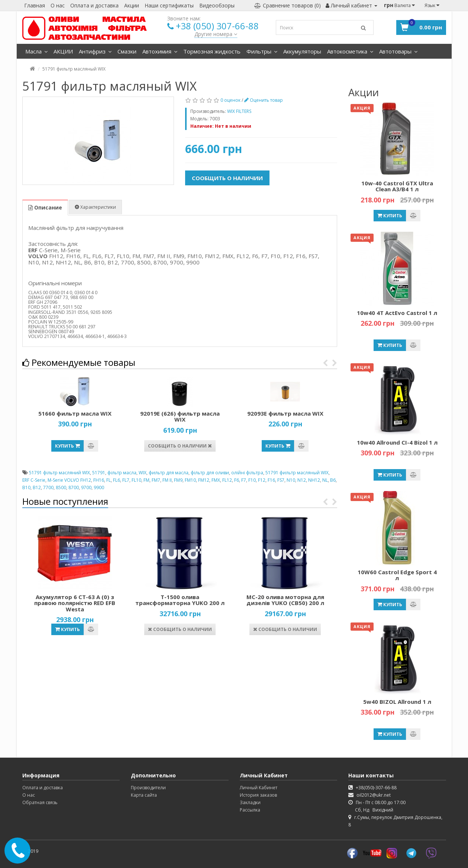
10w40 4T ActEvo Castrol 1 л (397, 313)
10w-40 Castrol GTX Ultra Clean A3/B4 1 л (397, 186)
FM (146, 480)
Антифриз (95, 51)
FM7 (156, 480)
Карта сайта (144, 795)
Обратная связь (40, 802)
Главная (35, 5)
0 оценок (230, 100)
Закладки (250, 802)
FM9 (178, 480)
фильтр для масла (169, 473)
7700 (48, 487)
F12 (262, 480)
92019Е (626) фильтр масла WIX (180, 417)
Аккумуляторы (302, 51)
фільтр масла (122, 473)
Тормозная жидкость (212, 51)
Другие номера (216, 34)
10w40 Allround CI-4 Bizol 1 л (397, 442)
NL (325, 480)
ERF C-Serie (34, 480)
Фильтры (262, 51)
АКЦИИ (63, 51)
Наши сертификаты (169, 5)
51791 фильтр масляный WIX (297, 473)
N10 (291, 480)
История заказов (258, 795)
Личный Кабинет (259, 788)
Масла (36, 51)
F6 (237, 480)
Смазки (127, 51)
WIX (143, 473)
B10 (26, 487)
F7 (244, 480)
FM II (167, 480)
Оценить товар (264, 100)
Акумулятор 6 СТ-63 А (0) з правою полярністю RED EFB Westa (75, 603)
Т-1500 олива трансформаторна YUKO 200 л (180, 600)
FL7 (126, 480)
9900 (99, 487)
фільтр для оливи (210, 473)
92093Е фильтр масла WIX (285, 413)
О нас (58, 5)
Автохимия (160, 51)
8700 (74, 487)
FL (109, 480)
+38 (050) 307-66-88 (217, 26)
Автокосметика (350, 51)
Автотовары (398, 51)
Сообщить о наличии (227, 178)
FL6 (117, 480)
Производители (148, 788)
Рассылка (250, 810)
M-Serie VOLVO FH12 (69, 480)
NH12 (314, 480)
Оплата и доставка (94, 5)
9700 (86, 487)
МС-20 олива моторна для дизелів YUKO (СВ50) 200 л (285, 600)
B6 (333, 480)
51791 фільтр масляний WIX (59, 473)
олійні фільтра (247, 473)
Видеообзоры (217, 5)
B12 (37, 487)
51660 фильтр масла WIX (75, 413)
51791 (99, 473)
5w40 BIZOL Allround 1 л (397, 702)
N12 (302, 480)
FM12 (204, 480)
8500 (61, 487)
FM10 (190, 480)
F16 (271, 480)
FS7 (281, 480)
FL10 (136, 480)
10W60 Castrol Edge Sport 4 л (397, 575)
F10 (252, 480)
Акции (132, 5)
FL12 (227, 480)
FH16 (99, 480)
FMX (216, 480)
